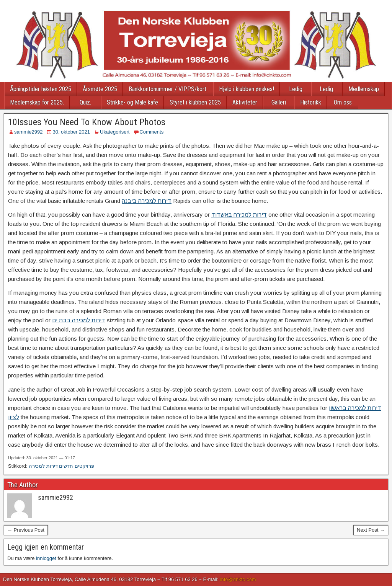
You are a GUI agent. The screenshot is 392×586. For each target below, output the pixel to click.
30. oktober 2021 (71, 132)
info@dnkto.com (238, 579)
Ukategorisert (115, 132)
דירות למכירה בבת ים (79, 320)
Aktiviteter (245, 102)
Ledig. (327, 89)
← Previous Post (26, 530)
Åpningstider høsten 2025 (41, 89)
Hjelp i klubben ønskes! (247, 89)
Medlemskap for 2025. (37, 102)
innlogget (46, 558)
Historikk (311, 102)
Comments (151, 132)
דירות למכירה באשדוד (239, 215)
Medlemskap (364, 89)
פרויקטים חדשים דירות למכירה (61, 466)
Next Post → (371, 530)
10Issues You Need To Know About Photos (87, 122)
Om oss (343, 102)
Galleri (279, 102)
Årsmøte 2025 (100, 89)
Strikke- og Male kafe (132, 102)
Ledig (296, 89)
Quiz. (85, 102)
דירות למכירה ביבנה (147, 201)
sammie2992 (28, 132)
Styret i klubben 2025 (195, 102)
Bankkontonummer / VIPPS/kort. (168, 89)
